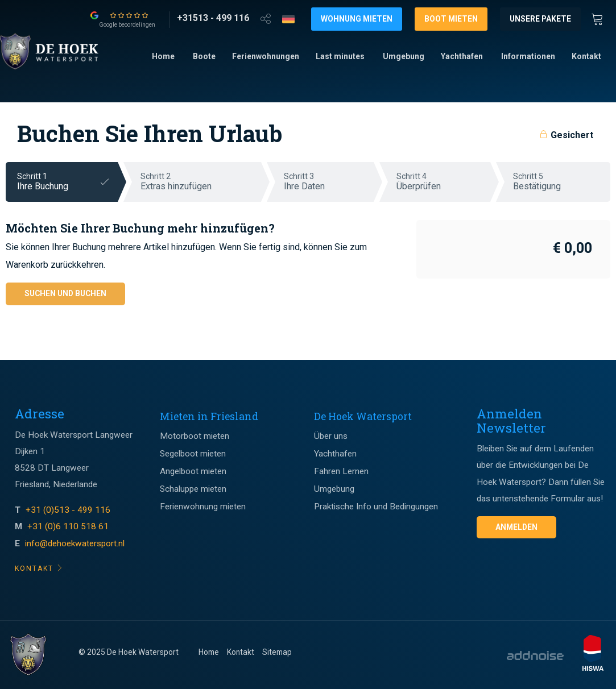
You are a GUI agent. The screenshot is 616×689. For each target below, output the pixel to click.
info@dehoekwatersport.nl (75, 543)
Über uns (331, 436)
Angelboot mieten (193, 471)
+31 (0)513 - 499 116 (69, 510)
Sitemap (277, 652)
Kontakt (586, 56)
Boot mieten (451, 19)
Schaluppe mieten (193, 489)
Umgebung (404, 56)
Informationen (528, 56)
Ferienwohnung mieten (203, 507)
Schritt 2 (201, 182)
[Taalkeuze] (288, 19)
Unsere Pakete (540, 19)
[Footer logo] (28, 655)
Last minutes (340, 56)
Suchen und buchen (65, 293)
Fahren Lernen (341, 471)
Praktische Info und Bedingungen (376, 507)
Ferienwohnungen (266, 56)
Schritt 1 (67, 182)
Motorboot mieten (195, 436)
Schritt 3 (329, 182)
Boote (204, 56)
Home (163, 56)
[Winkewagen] (601, 18)
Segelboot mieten (193, 454)
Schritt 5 (562, 182)
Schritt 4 (443, 182)
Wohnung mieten (357, 19)
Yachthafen (462, 56)
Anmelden (516, 527)
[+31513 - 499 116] (213, 18)
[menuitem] (163, 57)
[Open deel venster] (266, 18)
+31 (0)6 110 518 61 (68, 526)
